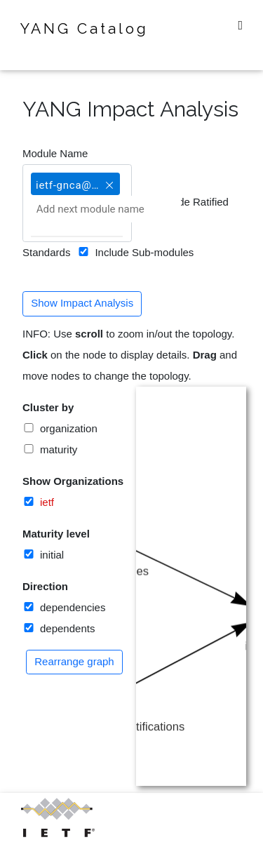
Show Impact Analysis (82, 303)
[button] (109, 179)
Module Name (55, 153)
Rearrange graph (74, 661)
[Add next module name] (106, 209)
